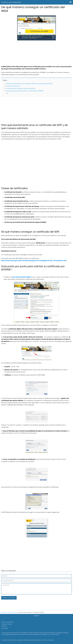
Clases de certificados (13, 86)
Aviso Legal (5, 628)
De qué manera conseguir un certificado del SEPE (21, 88)
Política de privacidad (7, 622)
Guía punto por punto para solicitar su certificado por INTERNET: (25, 91)
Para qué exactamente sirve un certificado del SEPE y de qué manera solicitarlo (29, 84)
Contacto (4, 626)
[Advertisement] (36, 54)
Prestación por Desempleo (11, 2)
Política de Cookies (7, 624)
